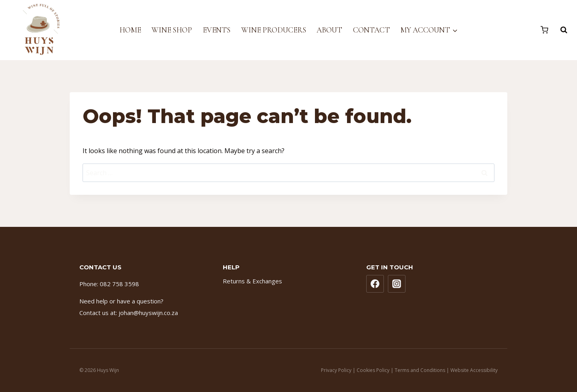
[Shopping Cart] (544, 30)
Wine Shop (172, 30)
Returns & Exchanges (252, 281)
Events (217, 30)
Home (130, 30)
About (329, 30)
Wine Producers (274, 30)
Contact (371, 30)
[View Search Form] (560, 30)
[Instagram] (397, 284)
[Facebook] (375, 284)
